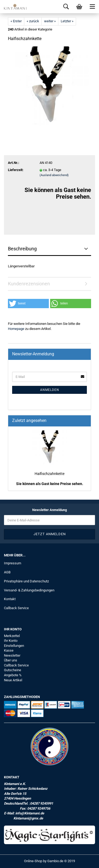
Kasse (9, 650)
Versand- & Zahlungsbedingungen (29, 590)
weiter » (50, 21)
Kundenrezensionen (29, 284)
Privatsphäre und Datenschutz (26, 581)
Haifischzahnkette (49, 474)
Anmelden (50, 390)
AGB (7, 572)
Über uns (11, 660)
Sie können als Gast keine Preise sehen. (50, 484)
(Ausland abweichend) (54, 175)
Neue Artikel (13, 680)
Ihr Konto (11, 641)
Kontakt (10, 599)
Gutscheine (13, 670)
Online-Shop (33, 861)
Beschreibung (22, 249)
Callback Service (16, 608)
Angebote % (13, 675)
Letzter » (67, 21)
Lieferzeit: (16, 170)
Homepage (16, 329)
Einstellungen (14, 646)
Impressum (13, 563)
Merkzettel (12, 636)
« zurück (33, 21)
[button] (28, 304)
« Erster (16, 21)
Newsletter (12, 655)
